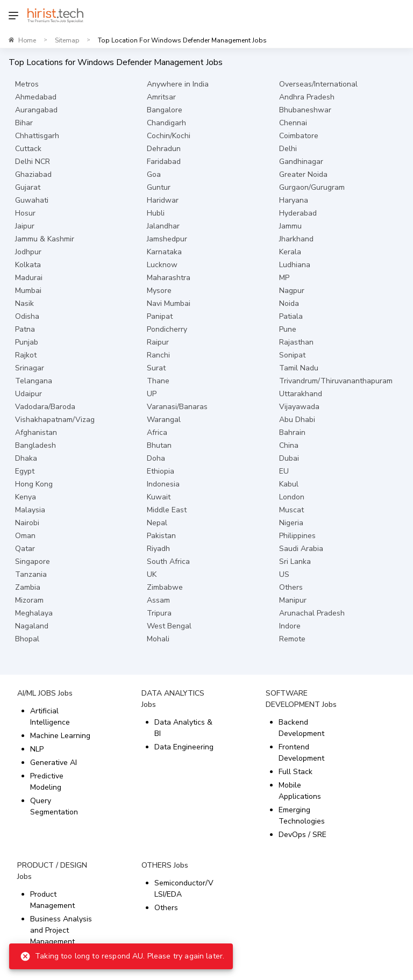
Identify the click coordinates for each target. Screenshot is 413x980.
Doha (156, 458)
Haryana (294, 200)
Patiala (291, 316)
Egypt (25, 471)
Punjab (27, 342)
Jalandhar (163, 226)
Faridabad (164, 162)
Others (291, 587)
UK (152, 574)
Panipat (160, 316)
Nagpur (292, 291)
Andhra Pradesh (307, 97)
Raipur (158, 342)
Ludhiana (295, 265)
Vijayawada (299, 407)
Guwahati (32, 200)
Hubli (156, 213)
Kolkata (28, 265)
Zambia (28, 587)
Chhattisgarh (37, 136)
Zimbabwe (165, 587)
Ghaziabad (33, 174)
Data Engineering (184, 747)
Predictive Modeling (47, 782)
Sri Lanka (295, 561)
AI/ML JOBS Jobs (45, 693)
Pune (288, 329)
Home (27, 40)
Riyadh (158, 549)
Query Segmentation (54, 806)
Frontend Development (301, 753)
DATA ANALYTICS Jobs (173, 699)
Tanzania (31, 574)
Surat (156, 368)
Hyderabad (298, 213)
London (292, 497)
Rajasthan (296, 342)
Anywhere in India (178, 84)
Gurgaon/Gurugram (312, 187)
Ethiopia (161, 471)
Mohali (158, 639)
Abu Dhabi (297, 420)
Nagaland (32, 626)
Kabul (289, 484)
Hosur (25, 213)
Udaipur (29, 394)
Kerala (290, 252)
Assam (158, 600)
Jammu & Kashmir (45, 239)
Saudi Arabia (301, 549)
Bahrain (292, 432)
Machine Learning (60, 736)
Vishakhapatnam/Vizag (55, 420)
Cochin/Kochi (169, 136)
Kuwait (159, 497)
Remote (292, 639)
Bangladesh (35, 445)
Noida (289, 303)
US (284, 574)
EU (284, 471)
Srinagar (30, 368)
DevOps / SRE (302, 835)
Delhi (288, 149)
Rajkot (26, 355)
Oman (25, 536)
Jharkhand (296, 239)
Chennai (293, 123)
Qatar (25, 549)
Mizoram (29, 600)
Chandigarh (166, 123)
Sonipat (292, 355)
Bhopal (27, 639)
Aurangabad (36, 110)
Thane (158, 381)
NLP (37, 749)
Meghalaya (34, 613)
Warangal (164, 420)
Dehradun (164, 149)
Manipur (293, 600)
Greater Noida (303, 174)
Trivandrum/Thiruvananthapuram (336, 381)
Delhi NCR (33, 162)
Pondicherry (167, 329)
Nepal (157, 523)
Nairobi (27, 523)
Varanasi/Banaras (177, 407)
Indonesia (163, 484)
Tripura (159, 613)
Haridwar (163, 200)
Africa (157, 432)
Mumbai (28, 291)
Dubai (289, 458)
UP (152, 394)
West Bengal (169, 626)
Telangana (34, 381)
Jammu (290, 226)
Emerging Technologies (302, 816)
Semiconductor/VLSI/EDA (184, 889)
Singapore (33, 561)
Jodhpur (28, 252)
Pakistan (161, 536)
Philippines (297, 536)
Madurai (29, 278)
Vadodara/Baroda (45, 407)
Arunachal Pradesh (312, 613)
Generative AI (54, 763)
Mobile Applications (300, 791)
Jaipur (25, 226)
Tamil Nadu (299, 368)
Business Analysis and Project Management (61, 930)
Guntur (159, 187)
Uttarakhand (301, 394)
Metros (27, 84)
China (289, 445)
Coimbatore (299, 136)
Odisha (27, 316)
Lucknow (162, 265)
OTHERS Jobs (165, 865)
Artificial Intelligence (50, 717)
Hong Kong (34, 484)
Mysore (159, 291)
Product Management (52, 900)
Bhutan (159, 445)
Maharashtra (169, 278)
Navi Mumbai (169, 303)
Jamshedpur (167, 239)
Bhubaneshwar (305, 110)
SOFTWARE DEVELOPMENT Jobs (301, 699)
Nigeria (291, 523)
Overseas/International (318, 84)
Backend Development (301, 728)
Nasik (24, 303)
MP (284, 278)
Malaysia (30, 510)
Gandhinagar (301, 162)
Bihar (24, 123)
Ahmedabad (36, 97)
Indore (290, 626)
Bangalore (165, 110)
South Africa (168, 561)
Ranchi (158, 355)
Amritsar (161, 97)
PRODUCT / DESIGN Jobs (52, 871)
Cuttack (28, 149)
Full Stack (295, 772)
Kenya (26, 497)
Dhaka (26, 458)
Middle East (167, 510)
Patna (25, 329)
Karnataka (164, 252)
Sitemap (67, 40)
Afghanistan (36, 432)
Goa (154, 174)
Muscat (291, 510)
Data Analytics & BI (183, 728)
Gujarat (28, 187)
